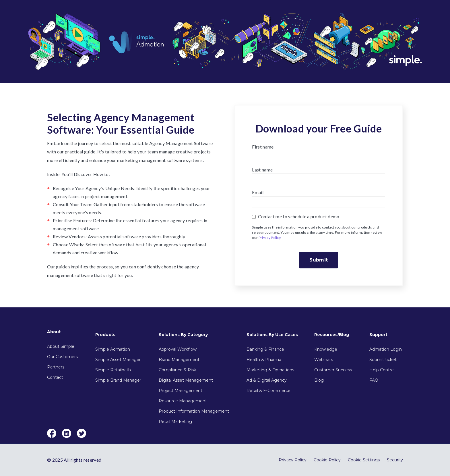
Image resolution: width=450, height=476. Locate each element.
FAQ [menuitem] (374, 380)
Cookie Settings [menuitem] (364, 460)
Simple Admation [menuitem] (113, 349)
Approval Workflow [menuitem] (178, 349)
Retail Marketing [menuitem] (175, 422)
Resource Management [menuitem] (183, 401)
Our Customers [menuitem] (62, 357)
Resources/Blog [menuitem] (332, 335)
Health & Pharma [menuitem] (264, 360)
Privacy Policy (269, 238)
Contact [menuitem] (55, 377)
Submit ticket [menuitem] (383, 360)
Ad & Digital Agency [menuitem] (267, 380)
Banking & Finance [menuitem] (265, 349)
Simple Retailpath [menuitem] (113, 370)
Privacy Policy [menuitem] (293, 460)
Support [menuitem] (378, 335)
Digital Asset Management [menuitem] (186, 380)
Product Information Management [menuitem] (194, 411)
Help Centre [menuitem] (382, 370)
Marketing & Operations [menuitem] (270, 370)
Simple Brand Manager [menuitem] (118, 380)
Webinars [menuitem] (324, 360)
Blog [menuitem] (319, 380)
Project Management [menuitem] (181, 391)
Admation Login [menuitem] (386, 349)
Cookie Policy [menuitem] (327, 460)
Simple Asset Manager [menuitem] (118, 360)
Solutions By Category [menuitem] (183, 335)
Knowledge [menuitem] (326, 349)
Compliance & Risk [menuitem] (177, 370)
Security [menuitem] (395, 460)
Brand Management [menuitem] (179, 360)
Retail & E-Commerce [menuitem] (268, 391)
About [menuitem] (54, 332)
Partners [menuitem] (56, 367)
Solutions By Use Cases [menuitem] (272, 335)
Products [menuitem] (105, 335)
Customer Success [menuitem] (333, 370)
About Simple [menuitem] (61, 346)
